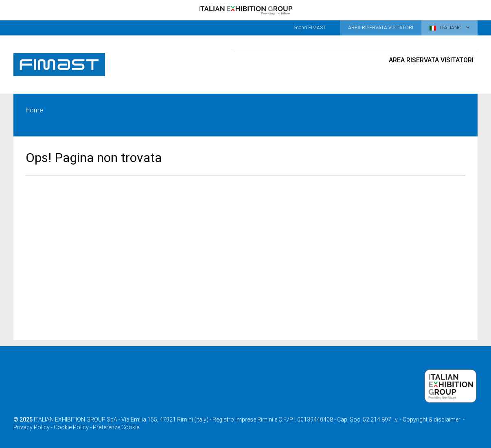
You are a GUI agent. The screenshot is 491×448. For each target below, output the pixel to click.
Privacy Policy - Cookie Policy (51, 427)
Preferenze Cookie (116, 427)
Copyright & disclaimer (432, 419)
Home (34, 110)
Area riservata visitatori (431, 60)
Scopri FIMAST (310, 28)
